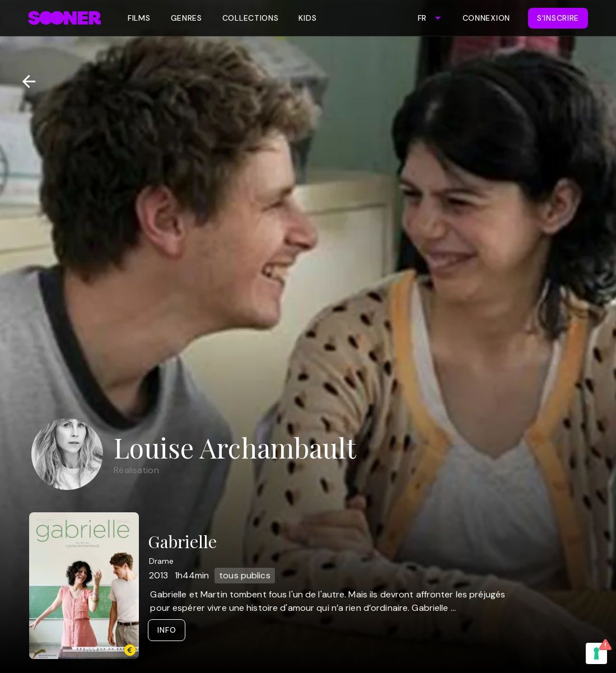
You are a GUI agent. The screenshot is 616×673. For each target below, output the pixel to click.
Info (167, 630)
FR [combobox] (422, 18)
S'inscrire (558, 18)
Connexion (486, 18)
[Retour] (24, 81)
